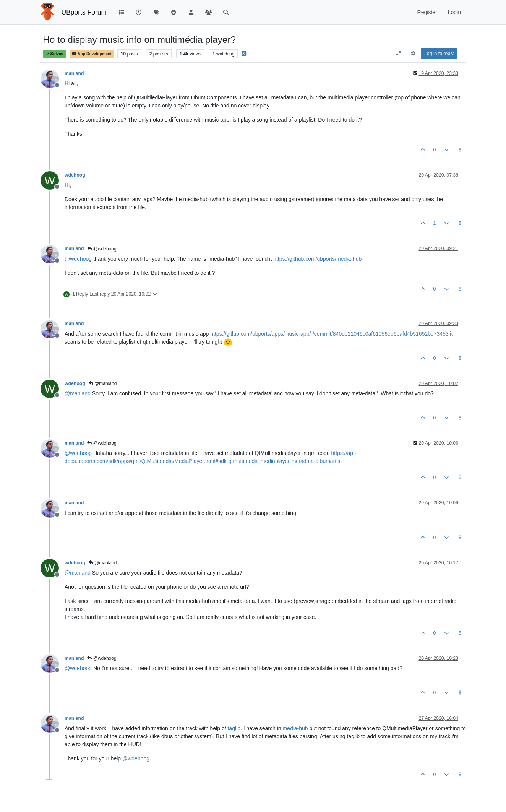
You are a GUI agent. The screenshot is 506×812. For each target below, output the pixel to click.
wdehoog (75, 175)
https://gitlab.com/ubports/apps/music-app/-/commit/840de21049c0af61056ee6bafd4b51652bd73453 (329, 334)
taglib (234, 728)
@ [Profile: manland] (78, 393)
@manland (103, 383)
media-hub (295, 728)
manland (74, 73)
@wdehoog (102, 249)
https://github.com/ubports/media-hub (317, 259)
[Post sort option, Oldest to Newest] (399, 54)
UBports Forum (84, 12)
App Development (92, 54)
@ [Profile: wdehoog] (78, 259)
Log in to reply (439, 54)
